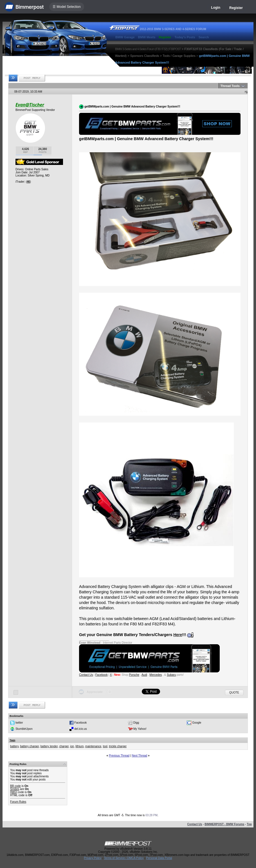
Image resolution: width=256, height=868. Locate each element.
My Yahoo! (140, 729)
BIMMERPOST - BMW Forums (224, 824)
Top (249, 824)
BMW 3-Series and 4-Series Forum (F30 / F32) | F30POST (148, 49)
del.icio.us (80, 729)
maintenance (93, 746)
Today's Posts (185, 37)
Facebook (102, 675)
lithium (79, 746)
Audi (144, 675)
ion (72, 746)
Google (197, 723)
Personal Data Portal (159, 858)
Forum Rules (18, 802)
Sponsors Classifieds (145, 56)
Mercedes (156, 675)
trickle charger (118, 746)
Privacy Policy (93, 858)
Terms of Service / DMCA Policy (124, 858)
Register (236, 8)
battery (14, 746)
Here (178, 635)
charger (64, 746)
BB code (15, 786)
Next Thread (139, 756)
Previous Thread (119, 756)
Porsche (134, 675)
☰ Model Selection (67, 7)
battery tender (49, 746)
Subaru (171, 675)
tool (105, 746)
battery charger (30, 746)
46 (28, 182)
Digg (136, 723)
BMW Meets (147, 37)
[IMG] (14, 792)
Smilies (15, 789)
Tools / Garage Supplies (179, 56)
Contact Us (86, 675)
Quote (234, 693)
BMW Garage (125, 37)
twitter (19, 723)
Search (204, 37)
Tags (12, 740)
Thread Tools (230, 86)
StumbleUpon (24, 729)
